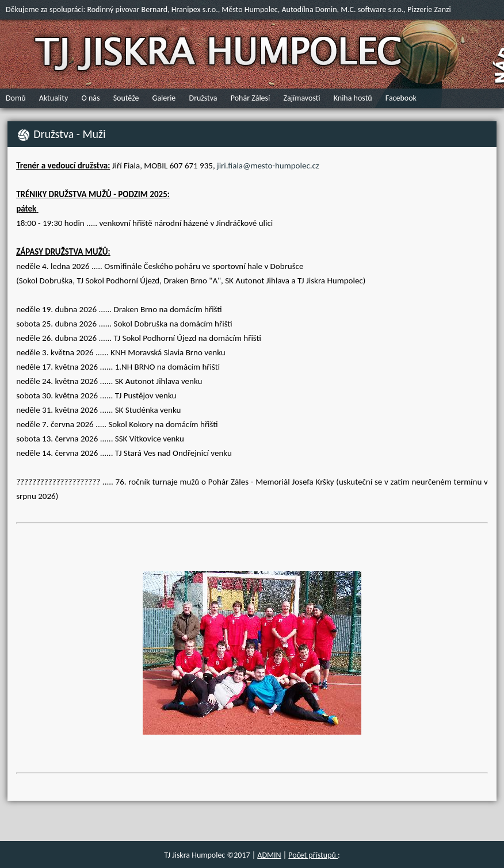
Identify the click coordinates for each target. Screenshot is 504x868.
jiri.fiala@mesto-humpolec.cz (268, 166)
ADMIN (269, 855)
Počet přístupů (313, 855)
